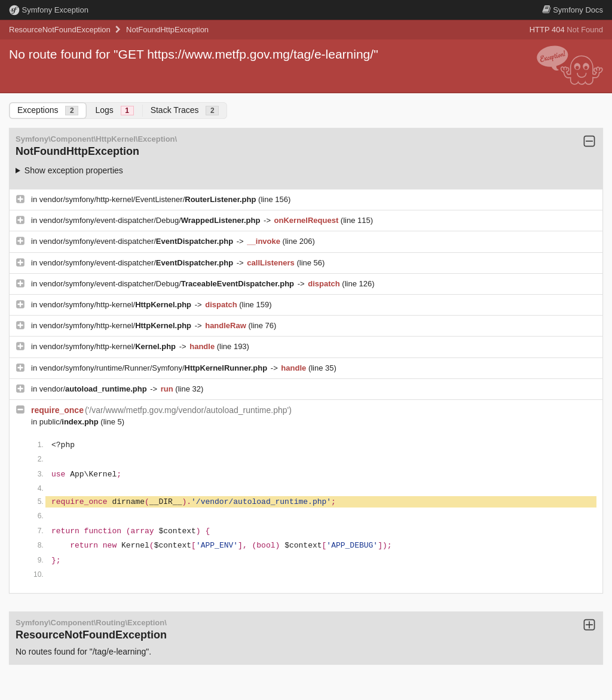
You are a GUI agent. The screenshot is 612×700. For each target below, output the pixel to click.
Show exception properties (74, 170)
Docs (573, 10)
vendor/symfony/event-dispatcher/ (137, 241)
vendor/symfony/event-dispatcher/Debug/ (151, 220)
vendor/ (94, 389)
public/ (70, 422)
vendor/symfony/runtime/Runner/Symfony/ (154, 368)
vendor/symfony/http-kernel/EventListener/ (149, 199)
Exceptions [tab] (48, 110)
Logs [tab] (114, 110)
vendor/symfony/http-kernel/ (117, 305)
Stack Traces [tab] (185, 110)
